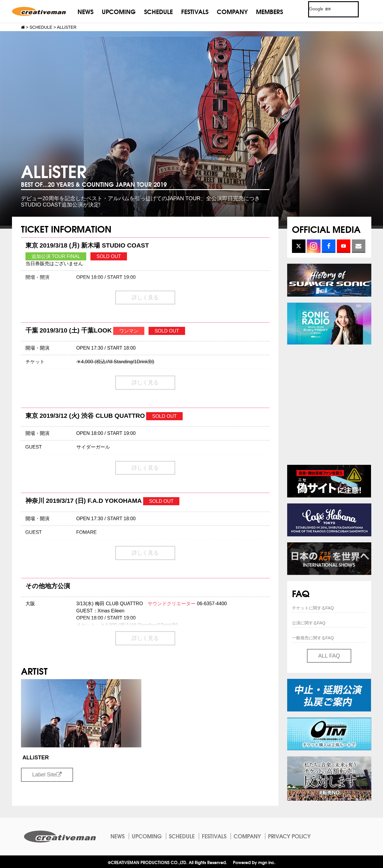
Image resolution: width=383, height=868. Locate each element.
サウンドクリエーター (172, 604)
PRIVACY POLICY (289, 836)
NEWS (85, 11)
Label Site (47, 775)
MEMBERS (270, 11)
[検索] (326, 9)
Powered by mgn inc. (254, 862)
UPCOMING (119, 11)
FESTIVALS (195, 11)
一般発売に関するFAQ (313, 638)
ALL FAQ (329, 656)
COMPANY (232, 11)
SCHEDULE (158, 11)
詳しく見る (145, 298)
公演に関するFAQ (309, 623)
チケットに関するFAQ (313, 608)
